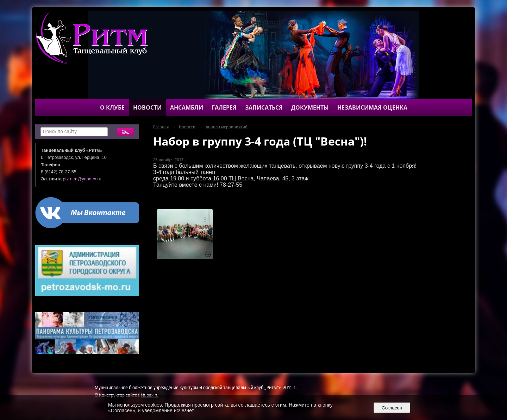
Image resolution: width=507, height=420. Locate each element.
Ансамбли (187, 107)
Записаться (264, 107)
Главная (161, 127)
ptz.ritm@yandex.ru (82, 179)
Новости (147, 107)
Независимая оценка (372, 107)
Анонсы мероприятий (227, 127)
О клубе (112, 107)
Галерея (224, 107)
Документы (310, 107)
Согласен (392, 408)
